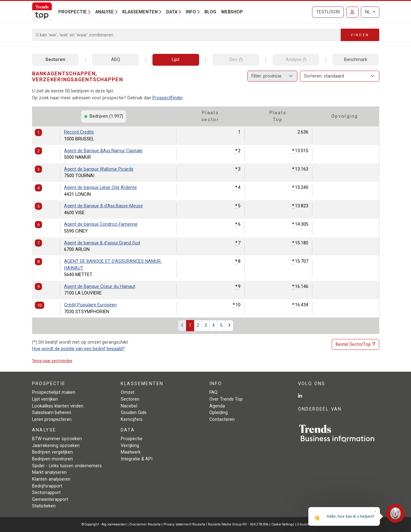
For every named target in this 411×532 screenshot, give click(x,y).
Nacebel (129, 406)
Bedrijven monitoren (52, 459)
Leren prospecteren (52, 419)
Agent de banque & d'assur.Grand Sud (102, 243)
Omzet (128, 392)
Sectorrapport (46, 493)
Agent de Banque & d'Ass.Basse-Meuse (103, 206)
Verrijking (130, 446)
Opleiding (219, 413)
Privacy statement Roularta (184, 524)
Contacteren (222, 419)
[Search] (187, 35)
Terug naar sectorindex (52, 361)
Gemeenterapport (50, 499)
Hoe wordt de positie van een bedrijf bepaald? (78, 349)
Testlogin (328, 12)
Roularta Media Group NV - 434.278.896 (239, 524)
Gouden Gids (134, 413)
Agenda (217, 406)
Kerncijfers (132, 419)
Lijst (176, 60)
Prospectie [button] (72, 12)
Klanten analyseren (51, 479)
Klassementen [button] (140, 12)
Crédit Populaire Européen (90, 305)
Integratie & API (137, 459)
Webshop (232, 12)
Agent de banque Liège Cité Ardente (100, 188)
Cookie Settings (283, 524)
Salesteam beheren (52, 413)
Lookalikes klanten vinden (58, 406)
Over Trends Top (226, 399)
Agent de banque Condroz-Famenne (101, 224)
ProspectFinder (168, 98)
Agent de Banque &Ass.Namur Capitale (103, 151)
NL (368, 12)
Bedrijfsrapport (47, 486)
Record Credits (79, 132)
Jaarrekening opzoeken (56, 446)
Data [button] (172, 12)
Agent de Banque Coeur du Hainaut (100, 287)
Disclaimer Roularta (145, 524)
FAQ (213, 392)
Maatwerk (131, 452)
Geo (236, 60)
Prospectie (132, 439)
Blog (210, 12)
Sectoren (55, 60)
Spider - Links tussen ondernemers (67, 466)
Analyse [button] (105, 12)
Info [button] (191, 12)
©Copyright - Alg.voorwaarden (104, 524)
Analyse (296, 60)
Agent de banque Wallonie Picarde (99, 169)
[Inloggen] (352, 12)
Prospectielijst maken (54, 392)
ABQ (116, 60)
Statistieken (44, 506)
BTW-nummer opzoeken (57, 439)
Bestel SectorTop (355, 345)
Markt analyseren (49, 472)
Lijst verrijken (45, 399)
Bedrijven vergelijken (52, 452)
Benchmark (356, 60)
